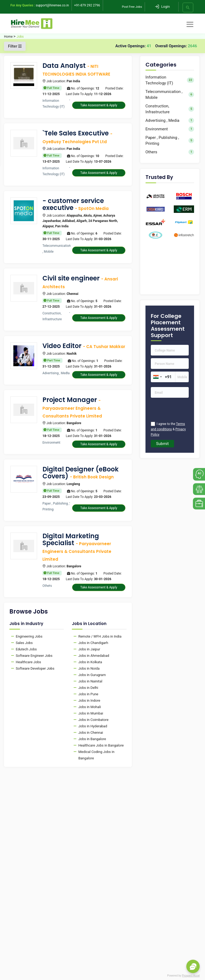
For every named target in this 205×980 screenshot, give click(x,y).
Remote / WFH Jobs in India (100, 636)
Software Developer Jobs (35, 668)
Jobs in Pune (88, 694)
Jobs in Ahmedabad (94, 656)
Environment (170, 129)
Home (8, 37)
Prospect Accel (191, 976)
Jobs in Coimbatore (93, 720)
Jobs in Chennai (91, 733)
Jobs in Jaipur (89, 649)
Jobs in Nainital (90, 681)
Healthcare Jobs (28, 662)
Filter (15, 46)
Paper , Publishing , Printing (170, 140)
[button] (193, 966)
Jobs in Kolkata (90, 662)
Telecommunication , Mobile (170, 95)
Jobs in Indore (89, 700)
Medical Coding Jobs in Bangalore (96, 755)
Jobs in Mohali (90, 707)
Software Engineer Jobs (34, 656)
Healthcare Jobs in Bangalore (101, 745)
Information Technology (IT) (170, 80)
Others (170, 152)
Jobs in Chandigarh (93, 643)
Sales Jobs (24, 643)
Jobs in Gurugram (92, 675)
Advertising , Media (170, 120)
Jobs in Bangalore (92, 739)
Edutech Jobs (26, 649)
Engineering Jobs (29, 636)
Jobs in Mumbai (91, 713)
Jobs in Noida (89, 668)
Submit (162, 444)
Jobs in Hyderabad (93, 726)
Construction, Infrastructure (170, 109)
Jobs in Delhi (88, 688)
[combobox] (157, 377)
